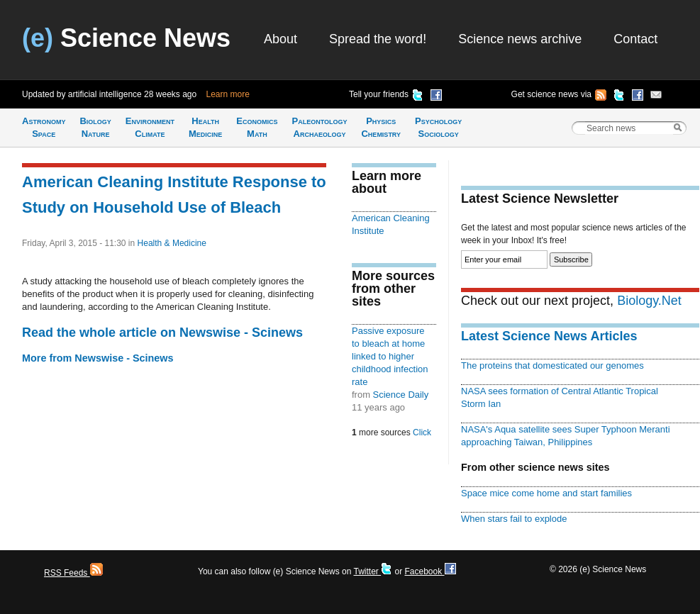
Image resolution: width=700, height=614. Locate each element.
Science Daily (401, 395)
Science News (126, 38)
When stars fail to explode (514, 519)
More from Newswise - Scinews (98, 358)
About (280, 39)
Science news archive (520, 39)
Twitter (373, 571)
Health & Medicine (172, 243)
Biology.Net (649, 301)
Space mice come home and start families (546, 493)
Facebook (430, 571)
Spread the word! (378, 39)
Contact (635, 39)
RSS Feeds (73, 573)
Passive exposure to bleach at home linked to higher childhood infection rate (390, 356)
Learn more (228, 94)
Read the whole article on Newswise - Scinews (162, 333)
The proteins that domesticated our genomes (552, 365)
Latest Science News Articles (549, 336)
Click (422, 432)
